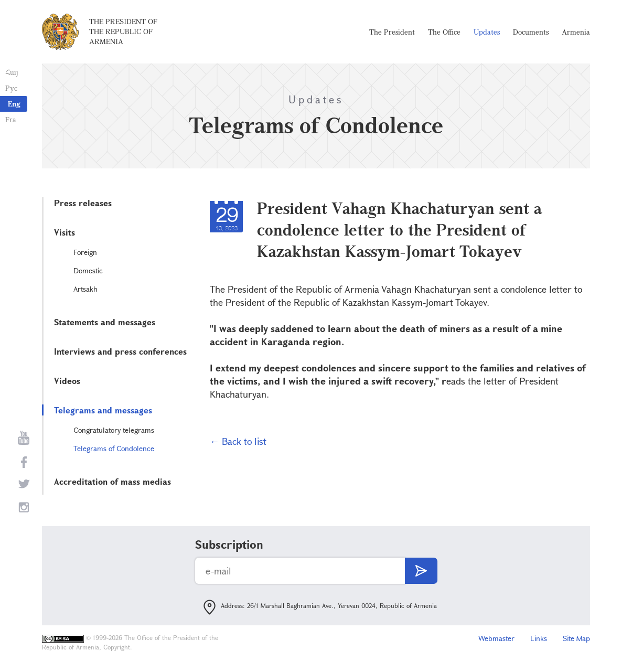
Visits (65, 232)
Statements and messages (105, 322)
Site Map (576, 638)
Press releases (83, 203)
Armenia (576, 32)
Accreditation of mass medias (113, 481)
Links (539, 638)
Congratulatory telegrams (114, 430)
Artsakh (85, 289)
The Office (444, 32)
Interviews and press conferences (120, 351)
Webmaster (496, 638)
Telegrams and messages (103, 410)
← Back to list (238, 441)
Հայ (12, 72)
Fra (11, 119)
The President (392, 32)
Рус (11, 88)
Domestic (88, 270)
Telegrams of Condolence (114, 448)
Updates (487, 32)
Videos (67, 381)
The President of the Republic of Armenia (123, 31)
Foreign (85, 252)
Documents (531, 32)
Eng (14, 104)
